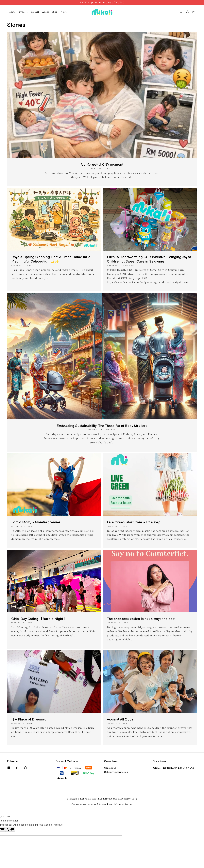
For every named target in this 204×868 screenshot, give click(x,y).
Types (22, 12)
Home (12, 12)
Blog (55, 12)
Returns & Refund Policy (101, 804)
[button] (181, 12)
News (64, 12)
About (46, 12)
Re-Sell (35, 12)
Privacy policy (79, 804)
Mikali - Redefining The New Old (174, 768)
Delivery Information (116, 772)
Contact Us (110, 768)
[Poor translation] (10, 829)
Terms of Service (124, 804)
